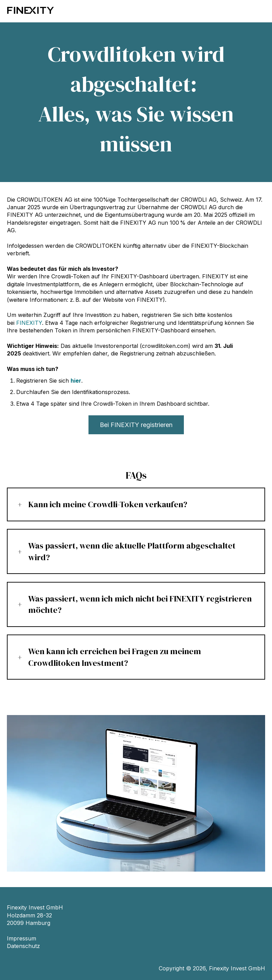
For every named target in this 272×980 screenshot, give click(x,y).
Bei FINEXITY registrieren (136, 425)
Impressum (22, 938)
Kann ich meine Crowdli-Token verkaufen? (108, 504)
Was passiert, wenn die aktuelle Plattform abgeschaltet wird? (132, 551)
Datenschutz (23, 946)
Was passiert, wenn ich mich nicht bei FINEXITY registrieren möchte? (140, 604)
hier (76, 381)
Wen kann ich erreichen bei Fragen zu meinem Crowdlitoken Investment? (115, 657)
